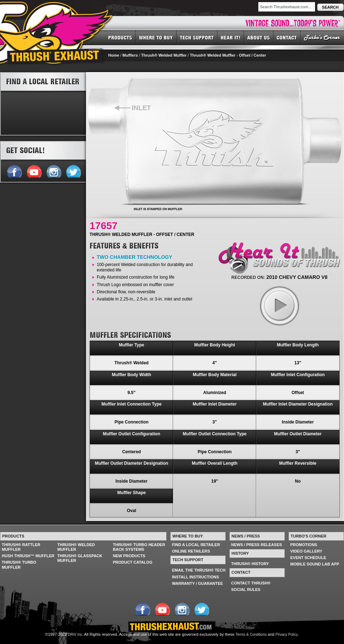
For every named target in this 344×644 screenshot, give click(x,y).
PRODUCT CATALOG (133, 562)
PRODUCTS (120, 37)
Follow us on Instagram (54, 171)
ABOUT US (259, 37)
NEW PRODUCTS (129, 556)
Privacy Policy (287, 634)
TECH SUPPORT (197, 37)
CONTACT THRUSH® (251, 583)
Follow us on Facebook (14, 171)
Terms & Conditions (251, 634)
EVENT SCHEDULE (308, 558)
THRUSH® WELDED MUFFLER (76, 547)
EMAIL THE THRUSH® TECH (199, 570)
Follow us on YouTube (34, 171)
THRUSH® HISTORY (250, 564)
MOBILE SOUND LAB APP (315, 564)
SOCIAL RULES (246, 589)
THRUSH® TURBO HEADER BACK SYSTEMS (139, 547)
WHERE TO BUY (156, 37)
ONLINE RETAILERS (191, 551)
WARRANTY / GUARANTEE (197, 583)
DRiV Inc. (76, 634)
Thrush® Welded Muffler (164, 55)
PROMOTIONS (304, 545)
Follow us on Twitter (73, 171)
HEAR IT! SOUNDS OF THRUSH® (231, 37)
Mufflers (130, 55)
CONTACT (287, 37)
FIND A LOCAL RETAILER (196, 545)
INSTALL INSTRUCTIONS (195, 577)
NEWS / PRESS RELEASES (257, 545)
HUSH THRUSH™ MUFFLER (28, 556)
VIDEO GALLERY (306, 551)
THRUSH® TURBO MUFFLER (19, 565)
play (279, 306)
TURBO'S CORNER (322, 37)
